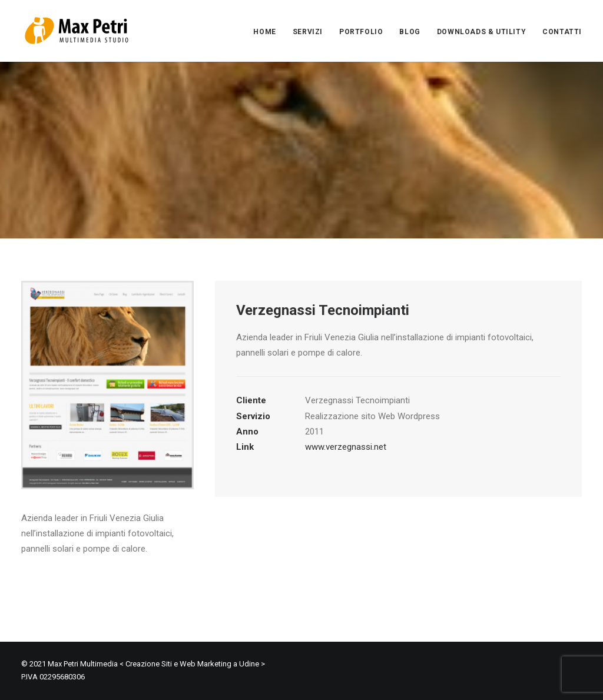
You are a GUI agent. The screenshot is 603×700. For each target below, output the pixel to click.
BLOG (410, 32)
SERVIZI (308, 32)
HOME (264, 32)
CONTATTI (562, 32)
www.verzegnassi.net (346, 447)
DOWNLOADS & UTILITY (481, 32)
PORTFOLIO (361, 32)
